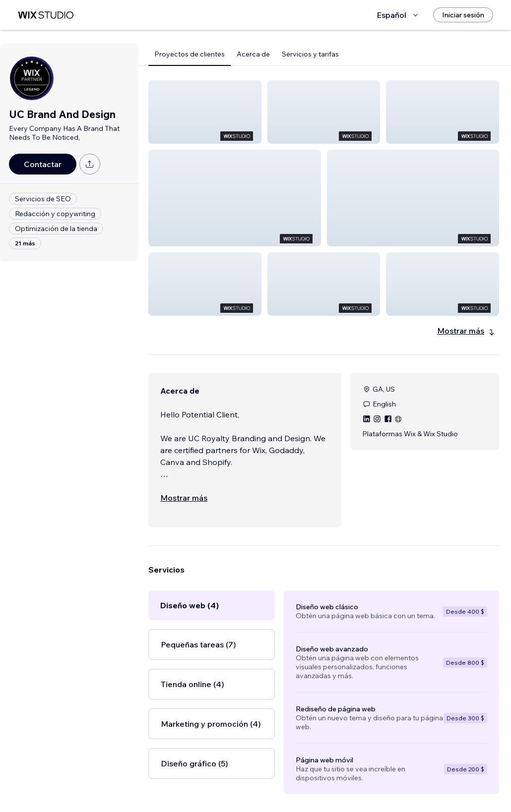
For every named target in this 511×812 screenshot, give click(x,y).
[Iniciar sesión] (463, 15)
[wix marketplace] (46, 15)
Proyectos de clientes (190, 54)
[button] (205, 112)
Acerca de (253, 54)
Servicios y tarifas (310, 54)
